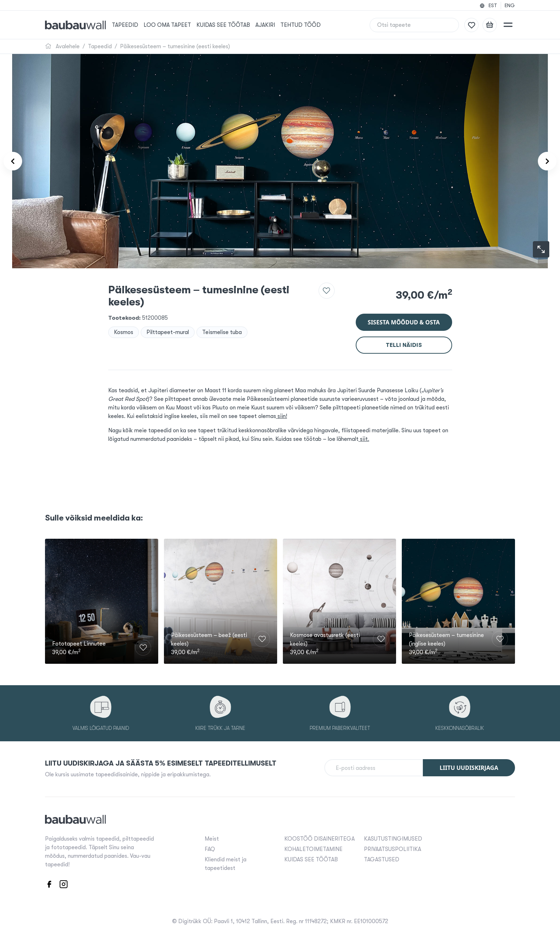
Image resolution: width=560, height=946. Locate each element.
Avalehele (62, 46)
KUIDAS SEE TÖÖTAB (231, 25)
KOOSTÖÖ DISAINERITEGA (319, 841)
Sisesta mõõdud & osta (404, 322)
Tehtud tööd (309, 25)
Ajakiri (273, 25)
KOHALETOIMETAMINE (313, 851)
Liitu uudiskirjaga (469, 770)
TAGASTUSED (382, 862)
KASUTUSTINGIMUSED (393, 841)
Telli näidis (404, 345)
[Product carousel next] (543, 161)
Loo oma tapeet (176, 25)
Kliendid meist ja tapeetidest (226, 866)
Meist (212, 841)
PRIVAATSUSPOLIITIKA (392, 851)
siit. (364, 439)
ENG (510, 5)
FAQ (210, 851)
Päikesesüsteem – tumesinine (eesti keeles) (175, 46)
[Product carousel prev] (17, 161)
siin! (282, 416)
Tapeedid (133, 25)
